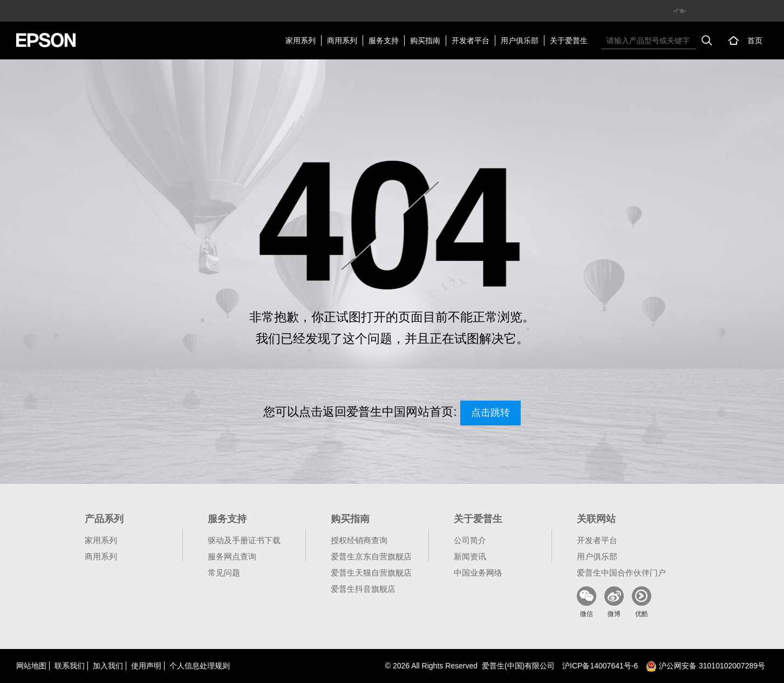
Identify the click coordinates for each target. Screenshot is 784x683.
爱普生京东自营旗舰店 (371, 556)
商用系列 (342, 40)
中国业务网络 (478, 573)
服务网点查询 (232, 556)
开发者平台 (471, 40)
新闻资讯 (470, 556)
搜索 (707, 40)
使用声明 (146, 666)
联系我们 (70, 666)
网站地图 (31, 666)
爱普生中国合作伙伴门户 (621, 573)
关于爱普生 (569, 40)
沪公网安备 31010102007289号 (705, 666)
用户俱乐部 (520, 40)
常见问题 (224, 573)
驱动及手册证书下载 (244, 540)
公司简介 (470, 540)
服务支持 (384, 40)
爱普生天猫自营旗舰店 (371, 573)
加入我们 (108, 666)
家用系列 (301, 40)
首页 (755, 40)
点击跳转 (490, 412)
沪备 (600, 666)
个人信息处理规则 (200, 666)
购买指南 (425, 40)
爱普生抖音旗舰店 (363, 589)
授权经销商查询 (359, 540)
